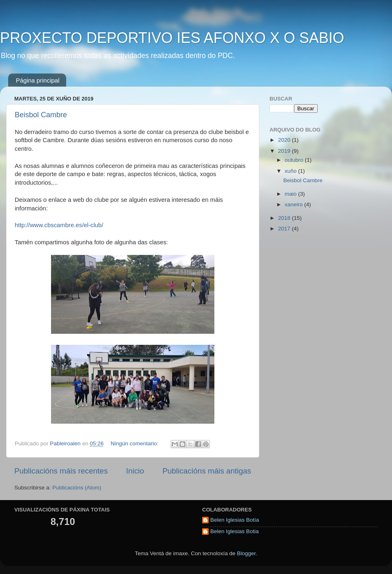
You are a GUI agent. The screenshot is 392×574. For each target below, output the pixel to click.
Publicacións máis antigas (207, 471)
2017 (285, 229)
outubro (295, 160)
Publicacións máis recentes (61, 471)
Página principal (38, 80)
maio (291, 194)
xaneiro (294, 204)
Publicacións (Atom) (77, 488)
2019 (285, 151)
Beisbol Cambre (41, 115)
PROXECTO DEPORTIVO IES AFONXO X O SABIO (172, 38)
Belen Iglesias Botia (235, 531)
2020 (285, 140)
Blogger (246, 553)
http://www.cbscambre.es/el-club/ (59, 225)
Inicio (135, 471)
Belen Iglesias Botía (235, 520)
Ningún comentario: (135, 443)
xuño (291, 171)
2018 (285, 218)
